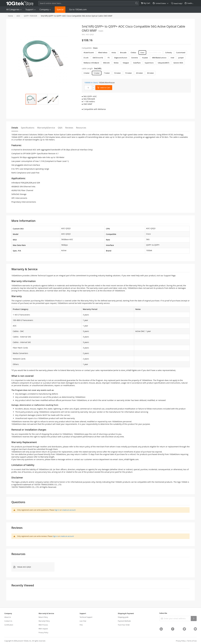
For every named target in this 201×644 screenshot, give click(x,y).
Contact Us (8, 621)
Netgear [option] (126, 63)
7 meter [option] (107, 73)
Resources (81, 128)
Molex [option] (116, 63)
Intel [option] (172, 58)
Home (10, 16)
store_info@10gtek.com (131, 370)
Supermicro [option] (149, 63)
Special (60, 9)
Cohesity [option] (169, 53)
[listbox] (136, 58)
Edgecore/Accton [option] (121, 58)
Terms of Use (192, 641)
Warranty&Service (46, 128)
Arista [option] (114, 53)
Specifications (28, 128)
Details (15, 128)
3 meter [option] (87, 73)
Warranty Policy (44, 621)
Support (29, 9)
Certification (9, 625)
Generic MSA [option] (178, 63)
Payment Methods (124, 621)
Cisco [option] (142, 53)
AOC (18, 16)
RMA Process (43, 625)
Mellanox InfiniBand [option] (91, 63)
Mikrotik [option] (106, 63)
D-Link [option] (86, 58)
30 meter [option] (150, 73)
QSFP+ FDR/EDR (31, 16)
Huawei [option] (145, 58)
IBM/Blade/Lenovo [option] (159, 58)
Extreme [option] (135, 58)
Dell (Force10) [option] (98, 58)
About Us (8, 617)
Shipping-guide (123, 617)
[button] (42, 99)
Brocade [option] (123, 53)
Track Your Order (124, 625)
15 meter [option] (128, 73)
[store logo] (20, 3)
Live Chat (83, 621)
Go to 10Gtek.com (78, 9)
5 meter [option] (97, 73)
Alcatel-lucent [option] (89, 53)
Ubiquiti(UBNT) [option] (164, 63)
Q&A (60, 128)
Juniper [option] (181, 58)
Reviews (69, 128)
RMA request (43, 629)
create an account (69, 510)
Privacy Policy (43, 632)
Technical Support (86, 617)
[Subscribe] (194, 619)
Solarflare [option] (137, 63)
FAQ (81, 625)
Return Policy (43, 617)
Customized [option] (181, 53)
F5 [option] (109, 58)
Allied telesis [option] (103, 53)
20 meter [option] (139, 73)
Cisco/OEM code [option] (155, 53)
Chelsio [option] (133, 53)
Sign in (57, 510)
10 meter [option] (117, 73)
